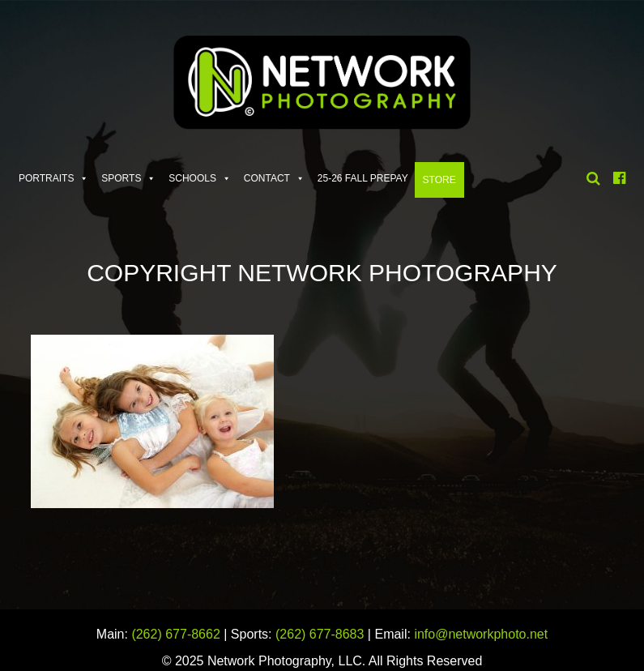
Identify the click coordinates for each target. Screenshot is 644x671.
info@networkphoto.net (481, 634)
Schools (192, 178)
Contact (267, 178)
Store (439, 180)
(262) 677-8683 (320, 634)
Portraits (46, 178)
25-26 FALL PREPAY (363, 178)
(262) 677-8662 (175, 634)
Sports (121, 178)
